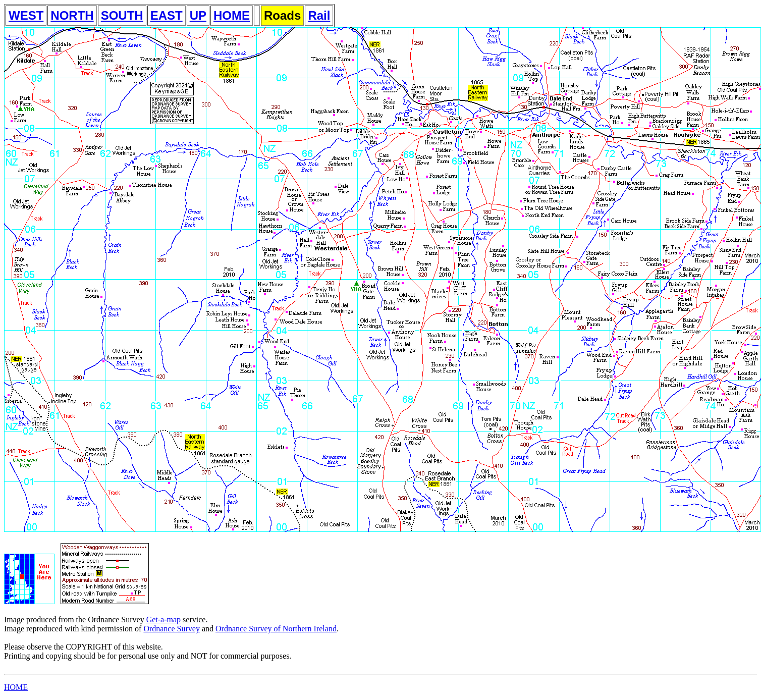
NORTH (72, 15)
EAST (167, 15)
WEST (26, 15)
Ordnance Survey (172, 629)
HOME (232, 15)
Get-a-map (164, 620)
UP (198, 15)
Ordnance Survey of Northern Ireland (276, 629)
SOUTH (122, 15)
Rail (319, 15)
